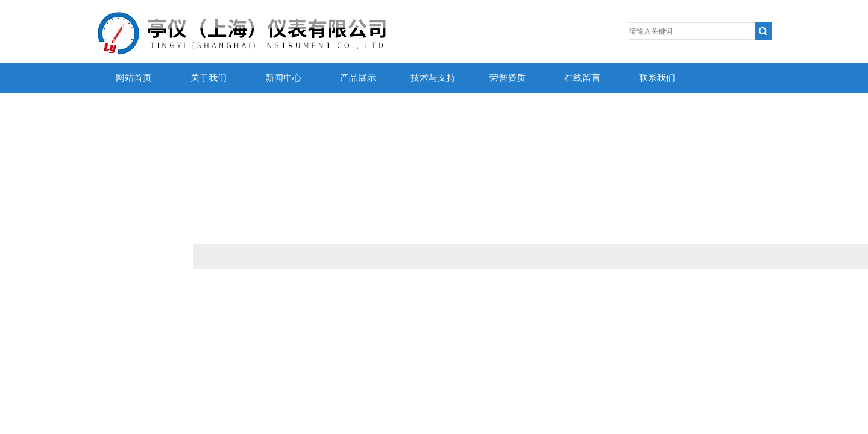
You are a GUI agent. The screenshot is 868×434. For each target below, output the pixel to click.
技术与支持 (433, 78)
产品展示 (358, 78)
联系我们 (657, 78)
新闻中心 (283, 78)
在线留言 (582, 78)
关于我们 (209, 78)
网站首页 (134, 78)
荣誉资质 (508, 78)
